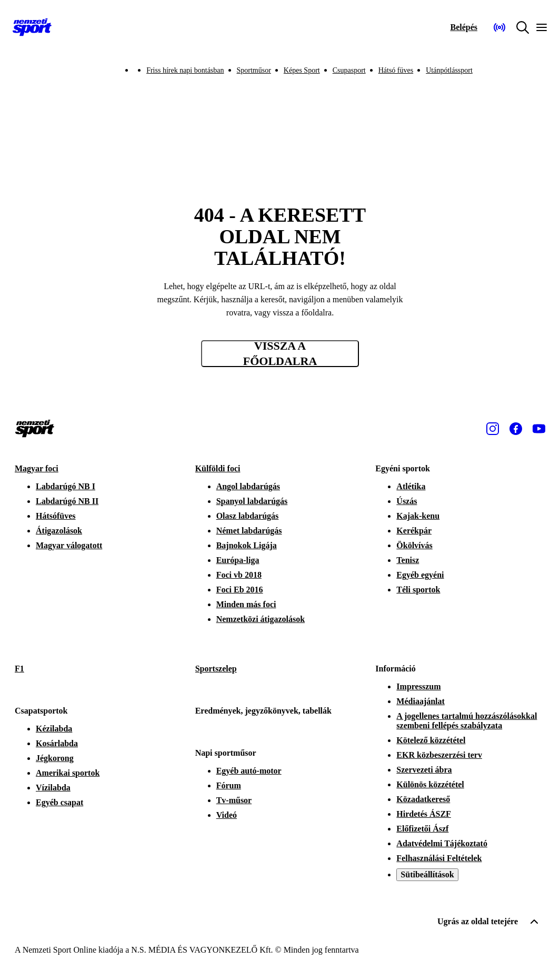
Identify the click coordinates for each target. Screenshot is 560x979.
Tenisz (408, 560)
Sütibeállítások (427, 874)
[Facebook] (516, 429)
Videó (227, 815)
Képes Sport (302, 70)
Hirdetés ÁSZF (424, 814)
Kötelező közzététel (431, 740)
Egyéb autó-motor (249, 771)
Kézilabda (54, 729)
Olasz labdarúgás (248, 516)
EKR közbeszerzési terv (439, 755)
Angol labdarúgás (248, 486)
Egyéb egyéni (420, 575)
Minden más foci (246, 604)
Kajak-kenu (418, 516)
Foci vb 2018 (239, 575)
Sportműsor (254, 70)
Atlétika (411, 486)
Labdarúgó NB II (67, 501)
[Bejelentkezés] (464, 27)
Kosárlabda (57, 743)
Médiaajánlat (421, 701)
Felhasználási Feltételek (439, 858)
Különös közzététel (430, 784)
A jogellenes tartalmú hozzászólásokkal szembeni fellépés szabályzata (467, 721)
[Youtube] (539, 429)
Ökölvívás (414, 545)
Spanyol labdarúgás (252, 501)
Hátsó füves (396, 70)
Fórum (229, 785)
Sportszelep (216, 669)
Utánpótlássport (449, 70)
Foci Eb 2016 (240, 590)
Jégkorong (55, 758)
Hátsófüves (56, 516)
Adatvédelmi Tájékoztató (442, 843)
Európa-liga (238, 560)
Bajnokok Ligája (247, 545)
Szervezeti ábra (424, 770)
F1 (19, 669)
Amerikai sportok (68, 773)
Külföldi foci (218, 468)
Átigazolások (59, 531)
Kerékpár (414, 531)
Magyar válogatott (69, 545)
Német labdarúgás (249, 531)
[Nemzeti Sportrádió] (499, 27)
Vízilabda (53, 788)
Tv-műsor (234, 800)
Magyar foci (37, 468)
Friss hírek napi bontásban (185, 70)
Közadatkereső (423, 799)
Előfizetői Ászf (422, 829)
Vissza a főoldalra (280, 354)
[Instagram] (493, 429)
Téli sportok (418, 590)
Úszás (407, 501)
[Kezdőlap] (32, 27)
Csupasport (349, 70)
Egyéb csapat (59, 802)
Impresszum (418, 686)
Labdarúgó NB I (66, 486)
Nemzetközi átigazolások (261, 619)
